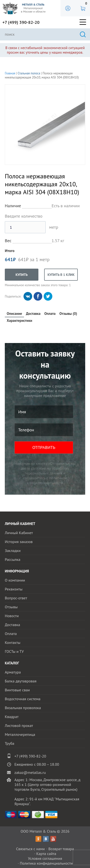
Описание (14, 314)
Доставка (33, 314)
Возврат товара (61, 849)
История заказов (19, 542)
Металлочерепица (20, 734)
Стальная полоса (29, 73)
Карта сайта (46, 854)
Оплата (50, 314)
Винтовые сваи (17, 690)
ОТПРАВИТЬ (44, 447)
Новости (12, 616)
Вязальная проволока (23, 708)
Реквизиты (14, 589)
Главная (10, 73)
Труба (10, 743)
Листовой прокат (19, 725)
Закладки (13, 551)
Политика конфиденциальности (46, 863)
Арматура (13, 672)
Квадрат (12, 717)
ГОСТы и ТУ (14, 651)
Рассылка (13, 559)
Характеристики (19, 321)
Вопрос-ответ (16, 598)
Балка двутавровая (21, 681)
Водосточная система (23, 699)
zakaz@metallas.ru (30, 772)
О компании (15, 580)
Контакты (13, 642)
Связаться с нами (30, 849)
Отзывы (11, 607)
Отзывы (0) (68, 314)
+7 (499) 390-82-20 (21, 22)
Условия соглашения (45, 858)
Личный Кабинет (19, 533)
